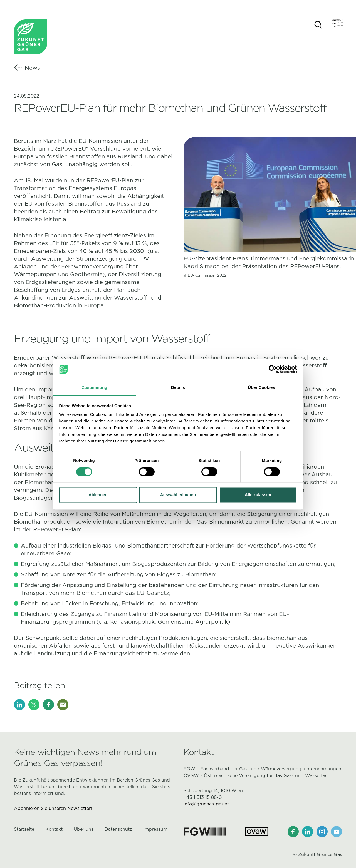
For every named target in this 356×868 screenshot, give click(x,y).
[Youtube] (337, 832)
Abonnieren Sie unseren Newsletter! (53, 809)
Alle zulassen (258, 495)
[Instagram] (322, 832)
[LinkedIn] (19, 705)
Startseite (24, 830)
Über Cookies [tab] (261, 388)
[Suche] (318, 25)
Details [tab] (178, 388)
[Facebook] (48, 705)
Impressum (155, 830)
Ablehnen (98, 495)
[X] (34, 705)
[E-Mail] (63, 705)
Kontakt (54, 830)
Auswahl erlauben (178, 495)
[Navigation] (337, 25)
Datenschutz (118, 830)
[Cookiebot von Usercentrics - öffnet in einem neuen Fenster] (273, 369)
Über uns (84, 830)
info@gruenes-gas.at (206, 804)
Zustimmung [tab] (95, 388)
